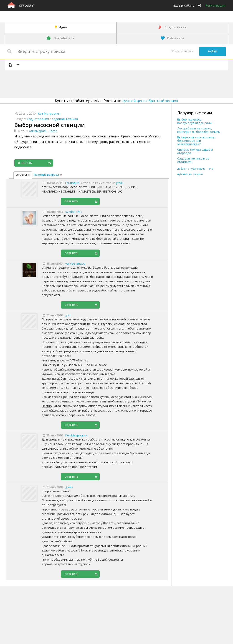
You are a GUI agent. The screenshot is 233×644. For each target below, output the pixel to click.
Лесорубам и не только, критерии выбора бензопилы (199, 130)
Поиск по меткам (182, 51)
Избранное (176, 38)
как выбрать (38, 131)
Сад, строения (38, 119)
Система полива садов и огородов (195, 151)
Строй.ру (26, 5)
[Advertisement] (88, 83)
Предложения (175, 27)
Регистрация (215, 5)
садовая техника (65, 119)
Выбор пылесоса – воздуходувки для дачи (194, 121)
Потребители (64, 38)
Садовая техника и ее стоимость (193, 160)
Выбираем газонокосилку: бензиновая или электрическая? (196, 141)
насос (53, 131)
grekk (120, 183)
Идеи (63, 27)
